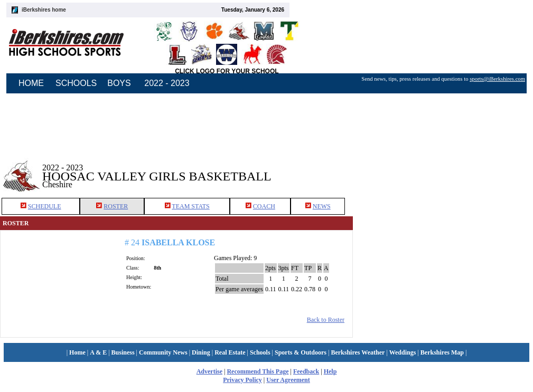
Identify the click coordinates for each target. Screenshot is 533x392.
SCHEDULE (45, 206)
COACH (264, 206)
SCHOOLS (76, 83)
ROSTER (116, 206)
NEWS (322, 206)
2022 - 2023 (167, 83)
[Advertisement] (443, 168)
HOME (31, 83)
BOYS (119, 83)
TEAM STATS (190, 206)
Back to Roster (326, 320)
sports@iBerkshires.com (497, 79)
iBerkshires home (44, 10)
